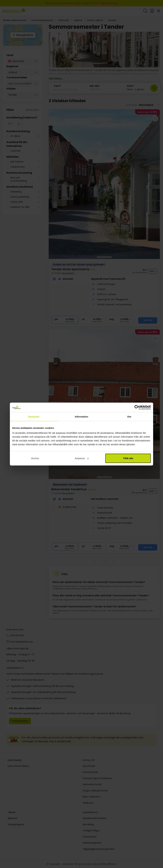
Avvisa (35, 458)
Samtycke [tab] (34, 416)
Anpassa (82, 458)
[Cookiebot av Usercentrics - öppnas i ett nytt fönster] (137, 407)
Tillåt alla (128, 458)
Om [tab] (129, 416)
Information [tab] (81, 416)
